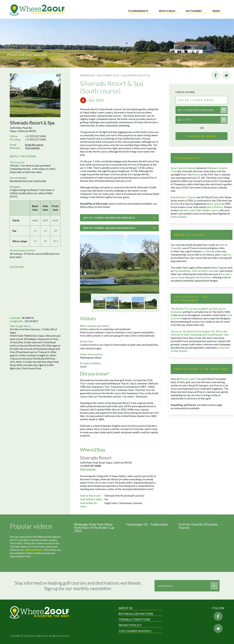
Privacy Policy (130, 625)
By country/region (196, 110)
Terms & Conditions (134, 619)
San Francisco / (109, 75)
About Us (125, 608)
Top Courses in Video (135, 631)
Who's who (167, 11)
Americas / (88, 75)
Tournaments (138, 11)
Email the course (34, 145)
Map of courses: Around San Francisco (119, 228)
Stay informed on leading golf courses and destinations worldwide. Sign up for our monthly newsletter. (78, 586)
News (216, 11)
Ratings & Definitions (136, 614)
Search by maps (201, 136)
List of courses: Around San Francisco (119, 218)
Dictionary (194, 11)
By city (185, 120)
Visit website (32, 148)
